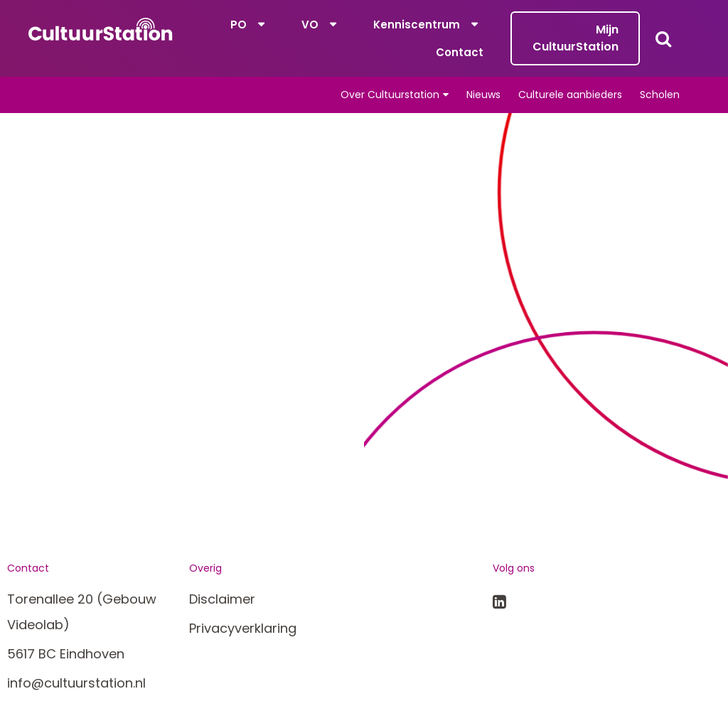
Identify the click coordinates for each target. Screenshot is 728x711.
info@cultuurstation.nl (76, 683)
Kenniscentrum (417, 25)
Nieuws (483, 95)
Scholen (660, 95)
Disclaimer (222, 599)
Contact (460, 52)
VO (310, 25)
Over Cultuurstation (390, 95)
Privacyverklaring (243, 628)
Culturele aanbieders (570, 95)
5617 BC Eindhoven (66, 654)
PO (239, 25)
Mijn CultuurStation (576, 38)
